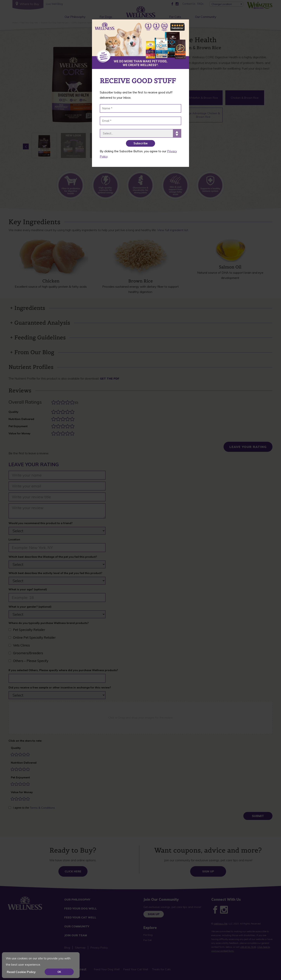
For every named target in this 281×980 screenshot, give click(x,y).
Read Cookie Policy (21, 972)
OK (59, 972)
